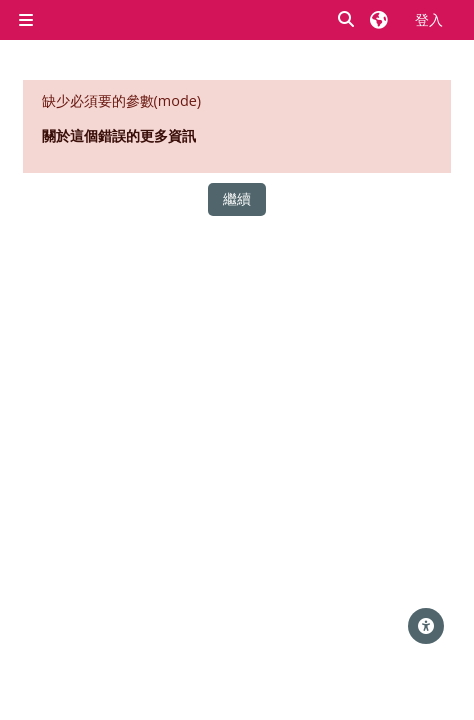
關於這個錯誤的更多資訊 (119, 135)
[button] (347, 20)
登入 (429, 19)
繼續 (237, 198)
